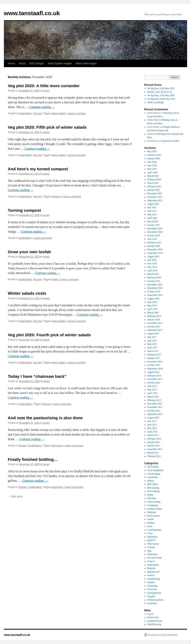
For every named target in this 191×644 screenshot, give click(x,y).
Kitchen (151, 523)
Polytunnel (152, 554)
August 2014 (153, 372)
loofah (55, 279)
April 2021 (152, 218)
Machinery (152, 537)
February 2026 (154, 155)
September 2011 (155, 449)
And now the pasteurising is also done (45, 418)
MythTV (151, 540)
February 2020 (154, 242)
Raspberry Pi (153, 572)
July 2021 (152, 207)
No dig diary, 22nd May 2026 (161, 99)
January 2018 (154, 320)
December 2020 (155, 228)
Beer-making (153, 491)
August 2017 (153, 334)
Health (150, 519)
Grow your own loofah (29, 252)
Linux (150, 533)
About (22, 63)
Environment (153, 516)
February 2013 (154, 400)
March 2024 (153, 176)
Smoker (151, 582)
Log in (150, 614)
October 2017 (154, 327)
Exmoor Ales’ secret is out (160, 92)
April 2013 (152, 393)
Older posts (15, 496)
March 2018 (153, 313)
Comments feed (155, 621)
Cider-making (154, 502)
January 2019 (154, 281)
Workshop (152, 603)
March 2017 (153, 351)
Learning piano (154, 530)
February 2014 (154, 376)
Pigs (149, 551)
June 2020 (152, 239)
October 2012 (154, 411)
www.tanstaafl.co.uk (32, 13)
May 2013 (152, 390)
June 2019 (152, 264)
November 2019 (155, 250)
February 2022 (154, 186)
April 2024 (152, 172)
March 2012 (153, 435)
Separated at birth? (171, 141)
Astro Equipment (155, 470)
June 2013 (152, 386)
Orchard (22, 446)
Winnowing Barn (155, 600)
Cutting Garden (155, 509)
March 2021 (153, 221)
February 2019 (154, 278)
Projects (151, 561)
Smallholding (25, 113)
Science (151, 575)
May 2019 (152, 267)
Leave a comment (76, 113)
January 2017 (154, 358)
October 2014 (154, 365)
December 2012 (155, 404)
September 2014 (155, 369)
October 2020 (154, 235)
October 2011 (154, 446)
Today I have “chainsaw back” (37, 376)
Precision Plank (155, 558)
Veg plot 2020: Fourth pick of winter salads (49, 335)
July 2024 (152, 162)
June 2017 (152, 341)
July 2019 (152, 260)
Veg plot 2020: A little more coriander (44, 86)
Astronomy (153, 477)
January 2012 (154, 442)
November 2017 (155, 323)
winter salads (58, 113)
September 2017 (155, 330)
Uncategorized (154, 593)
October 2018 (154, 292)
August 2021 (153, 204)
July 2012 (152, 421)
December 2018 (155, 285)
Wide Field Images (86, 63)
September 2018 (155, 295)
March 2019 (153, 274)
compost (56, 197)
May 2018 (152, 306)
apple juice (57, 446)
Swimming (153, 586)
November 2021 (155, 197)
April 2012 (152, 432)
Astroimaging (154, 474)
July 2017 (152, 337)
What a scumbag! (156, 102)
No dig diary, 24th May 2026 (161, 88)
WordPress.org (154, 624)
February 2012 (154, 439)
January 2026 (154, 158)
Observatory (153, 544)
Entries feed (153, 617)
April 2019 (152, 271)
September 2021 (155, 200)
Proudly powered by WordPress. (163, 635)
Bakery (151, 481)
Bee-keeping (153, 488)
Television (152, 589)
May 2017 (152, 344)
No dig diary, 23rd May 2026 (161, 95)
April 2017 (152, 348)
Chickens (152, 498)
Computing (153, 505)
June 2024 (152, 165)
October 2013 (154, 383)
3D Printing (153, 467)
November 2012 (155, 407)
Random (151, 568)
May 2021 (152, 214)
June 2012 (152, 425)
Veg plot (37, 113)
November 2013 (155, 379)
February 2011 (154, 456)
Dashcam (152, 512)
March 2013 (153, 397)
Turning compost (24, 210)
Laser (150, 526)
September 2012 (155, 414)
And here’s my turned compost (38, 169)
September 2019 (155, 253)
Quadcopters (153, 565)
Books (150, 495)
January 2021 (154, 225)
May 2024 (152, 169)
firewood (46, 404)
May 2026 (152, 151)
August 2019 (153, 257)
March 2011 (153, 453)
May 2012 (152, 428)
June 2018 (152, 302)
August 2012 (153, 418)
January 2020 (154, 246)
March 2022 (153, 183)
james (46, 91)
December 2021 (155, 193)
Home (12, 63)
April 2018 (152, 309)
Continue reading (42, 107)
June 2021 (152, 211)
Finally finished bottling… (33, 459)
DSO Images (37, 63)
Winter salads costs (27, 293)
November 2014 (155, 362)
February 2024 (154, 179)
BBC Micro (153, 484)
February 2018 (154, 316)
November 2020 (155, 232)
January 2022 (154, 190)
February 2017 (154, 355)
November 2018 (155, 288)
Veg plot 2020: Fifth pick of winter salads (47, 127)
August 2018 (153, 299)
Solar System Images (60, 63)
